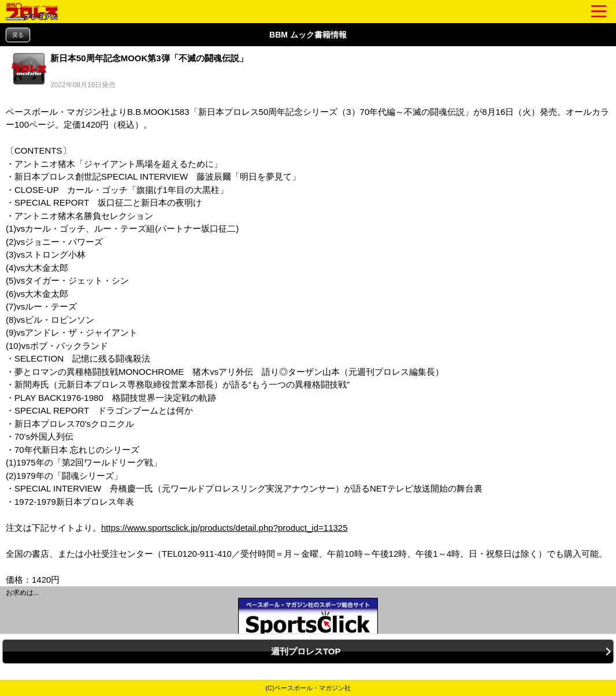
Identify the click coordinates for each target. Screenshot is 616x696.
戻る (18, 35)
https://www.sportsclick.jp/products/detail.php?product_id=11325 (224, 528)
